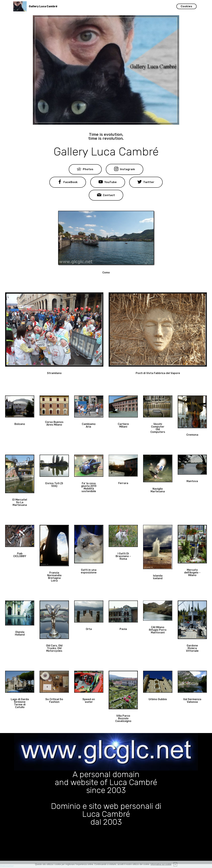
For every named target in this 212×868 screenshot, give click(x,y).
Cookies (186, 6)
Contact (106, 195)
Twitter (146, 182)
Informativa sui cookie (161, 864)
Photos (85, 169)
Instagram (125, 169)
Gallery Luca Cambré (43, 6)
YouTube (108, 182)
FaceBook (68, 182)
